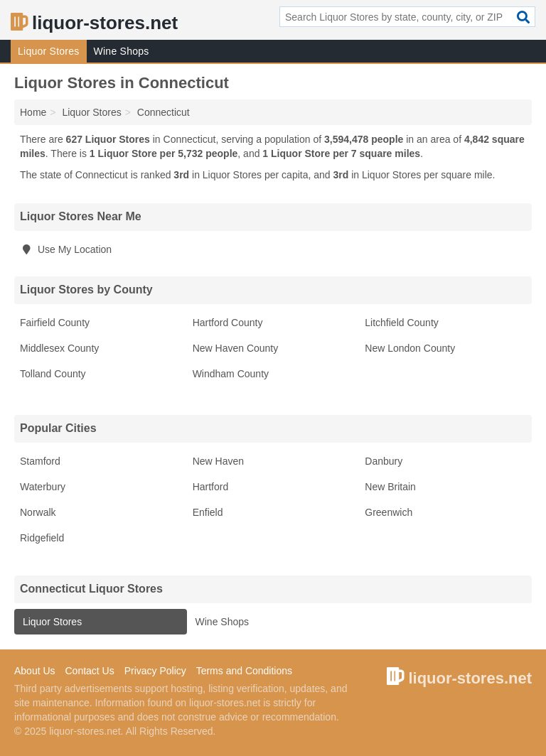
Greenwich (389, 512)
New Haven (218, 461)
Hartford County (228, 323)
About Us (35, 671)
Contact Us (89, 671)
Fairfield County (55, 323)
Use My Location (66, 249)
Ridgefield (42, 538)
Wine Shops (122, 51)
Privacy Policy (155, 671)
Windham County (231, 374)
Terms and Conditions (244, 671)
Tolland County (53, 374)
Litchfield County (402, 323)
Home (33, 112)
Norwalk (38, 512)
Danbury (384, 461)
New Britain (390, 487)
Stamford (40, 461)
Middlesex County (59, 348)
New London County (410, 348)
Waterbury (43, 487)
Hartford (211, 487)
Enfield (208, 512)
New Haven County (236, 348)
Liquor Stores (49, 51)
